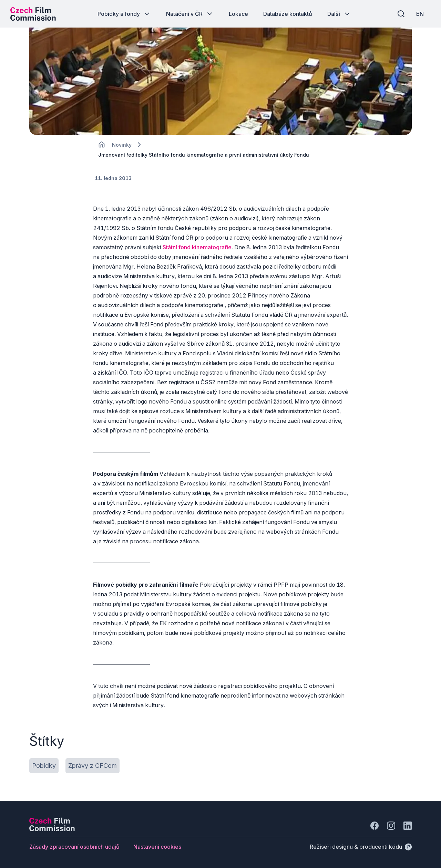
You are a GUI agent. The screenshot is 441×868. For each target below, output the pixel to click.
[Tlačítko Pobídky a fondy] (124, 14)
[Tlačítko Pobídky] (44, 766)
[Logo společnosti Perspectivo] (52, 829)
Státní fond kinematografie (197, 247)
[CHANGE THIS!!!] (102, 145)
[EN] (420, 14)
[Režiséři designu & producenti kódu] (361, 847)
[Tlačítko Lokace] (238, 14)
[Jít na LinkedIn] (408, 826)
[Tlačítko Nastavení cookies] (157, 847)
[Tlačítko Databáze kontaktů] (288, 14)
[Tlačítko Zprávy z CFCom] (93, 766)
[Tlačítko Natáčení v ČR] (190, 14)
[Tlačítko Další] (339, 14)
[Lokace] (122, 145)
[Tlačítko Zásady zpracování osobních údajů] (74, 847)
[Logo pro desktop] (33, 14)
